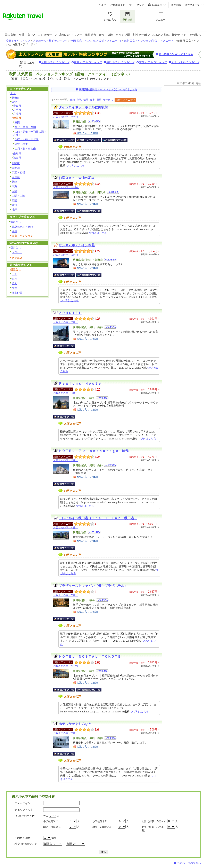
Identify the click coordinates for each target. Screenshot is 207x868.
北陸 (14, 182)
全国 (13, 93)
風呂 (99, 100)
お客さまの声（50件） (66, 527)
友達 (14, 288)
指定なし (16, 222)
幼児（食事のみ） (53, 827)
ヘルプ (102, 5)
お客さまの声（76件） (66, 595)
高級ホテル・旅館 (22, 227)
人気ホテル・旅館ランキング (50, 41)
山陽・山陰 (18, 196)
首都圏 (16, 168)
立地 (79, 100)
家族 (14, 279)
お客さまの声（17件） (66, 393)
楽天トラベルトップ (18, 41)
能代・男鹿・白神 (25, 127)
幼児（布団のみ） (102, 827)
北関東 (16, 163)
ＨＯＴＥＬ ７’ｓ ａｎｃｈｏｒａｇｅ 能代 (94, 451)
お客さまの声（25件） (66, 460)
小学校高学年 (51, 821)
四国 (14, 200)
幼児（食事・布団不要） (153, 829)
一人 (14, 274)
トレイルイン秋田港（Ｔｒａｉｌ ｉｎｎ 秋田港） (98, 518)
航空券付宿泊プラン (115, 140)
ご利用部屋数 (23, 838)
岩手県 (17, 110)
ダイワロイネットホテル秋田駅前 (83, 107)
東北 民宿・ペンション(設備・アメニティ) (149, 41)
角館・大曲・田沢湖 (27, 139)
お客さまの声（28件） (66, 322)
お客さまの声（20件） (66, 733)
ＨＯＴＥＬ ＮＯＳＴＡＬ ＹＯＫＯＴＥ (90, 656)
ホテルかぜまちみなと (75, 724)
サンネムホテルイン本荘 (77, 245)
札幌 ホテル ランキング (55, 62)
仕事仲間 (17, 293)
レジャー (17, 252)
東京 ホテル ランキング (88, 62)
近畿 (14, 191)
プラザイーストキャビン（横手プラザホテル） (93, 586)
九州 (14, 205)
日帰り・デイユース (89, 140)
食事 (92, 100)
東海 (14, 186)
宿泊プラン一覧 (66, 140)
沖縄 (14, 210)
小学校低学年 (100, 821)
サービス (108, 100)
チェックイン (23, 803)
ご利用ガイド (118, 5)
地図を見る (94, 121)
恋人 (14, 283)
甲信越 (16, 177)
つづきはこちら (75, 166)
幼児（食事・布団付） (154, 821)
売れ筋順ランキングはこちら (176, 54)
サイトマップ (136, 5)
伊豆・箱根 (18, 173)
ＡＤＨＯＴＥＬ (70, 313)
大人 (46, 816)
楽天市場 (176, 5)
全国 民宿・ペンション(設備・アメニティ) (96, 41)
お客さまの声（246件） (66, 187)
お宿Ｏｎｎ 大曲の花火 (77, 178)
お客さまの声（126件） (66, 255)
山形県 (17, 154)
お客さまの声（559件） (66, 117)
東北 (14, 102)
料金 (26, 844)
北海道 (16, 98)
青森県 (17, 106)
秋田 (17, 122)
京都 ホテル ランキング (153, 62)
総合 (73, 100)
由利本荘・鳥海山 (25, 149)
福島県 (17, 158)
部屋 (86, 100)
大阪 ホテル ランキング (185, 62)
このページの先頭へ (189, 863)
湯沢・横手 (21, 144)
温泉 (14, 231)
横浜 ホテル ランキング (120, 62)
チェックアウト (24, 810)
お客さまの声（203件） (66, 666)
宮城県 (17, 114)
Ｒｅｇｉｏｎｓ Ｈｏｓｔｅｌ (82, 384)
